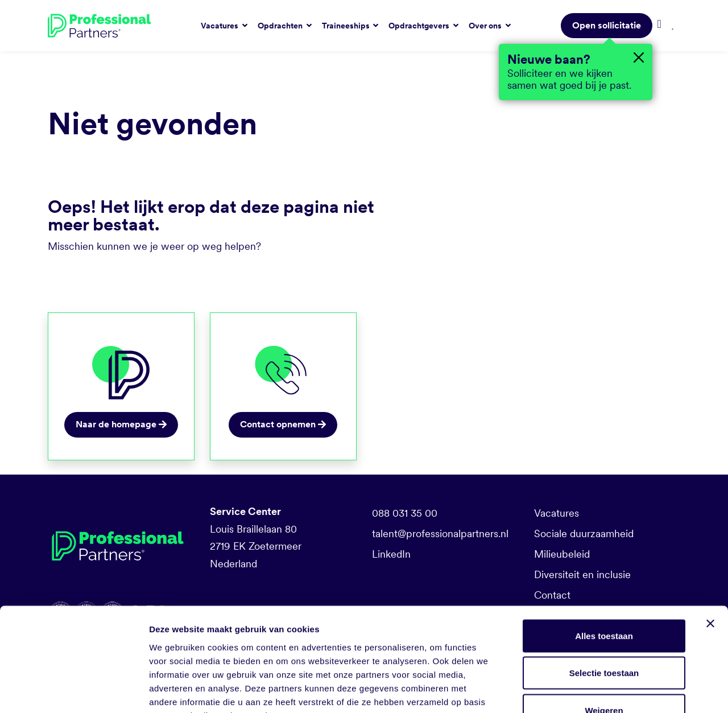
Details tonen (615, 691)
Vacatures (557, 513)
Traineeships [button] (347, 26)
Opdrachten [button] (281, 26)
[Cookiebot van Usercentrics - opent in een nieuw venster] (74, 691)
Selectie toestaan (604, 601)
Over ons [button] (486, 26)
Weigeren (604, 638)
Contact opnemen (283, 424)
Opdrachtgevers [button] (420, 26)
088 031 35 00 (405, 513)
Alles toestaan (604, 564)
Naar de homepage (121, 424)
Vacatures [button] (220, 26)
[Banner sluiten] (710, 551)
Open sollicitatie (607, 25)
